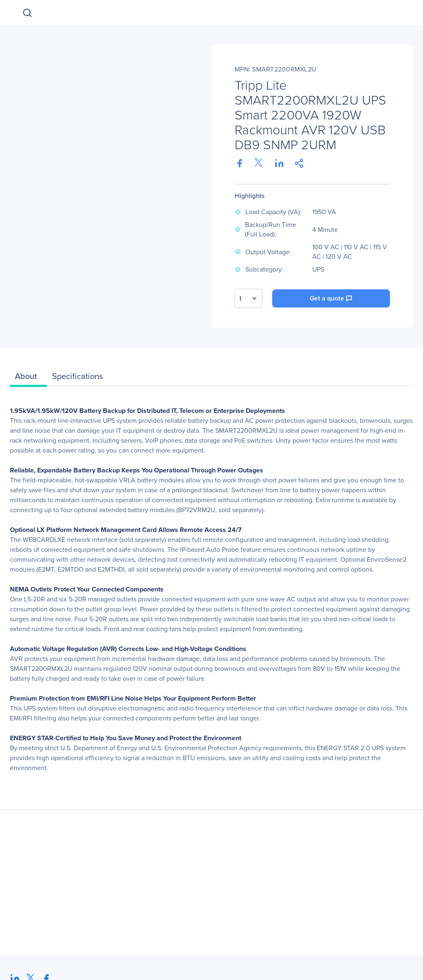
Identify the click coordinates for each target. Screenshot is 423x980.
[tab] (29, 378)
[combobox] (248, 298)
